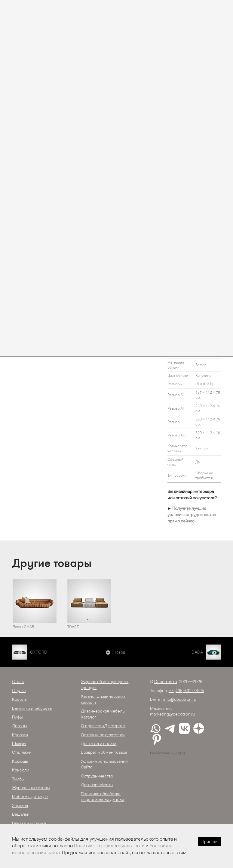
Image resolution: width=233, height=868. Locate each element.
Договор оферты (97, 785)
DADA (197, 652)
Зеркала (20, 805)
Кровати (20, 735)
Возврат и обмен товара (104, 752)
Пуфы (17, 717)
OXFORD (39, 652)
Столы (18, 682)
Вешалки (21, 814)
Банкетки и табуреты (32, 708)
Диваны (19, 726)
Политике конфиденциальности (109, 846)
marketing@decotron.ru (173, 714)
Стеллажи (22, 752)
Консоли (21, 770)
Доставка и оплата (99, 743)
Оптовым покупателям (103, 735)
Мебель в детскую (30, 796)
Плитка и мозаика (29, 823)
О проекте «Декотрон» (103, 726)
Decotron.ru (166, 682)
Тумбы (18, 779)
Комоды (20, 761)
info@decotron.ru (180, 699)
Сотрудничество (97, 776)
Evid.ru (180, 753)
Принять (209, 842)
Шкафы (19, 743)
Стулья (19, 691)
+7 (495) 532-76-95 (186, 691)
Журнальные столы (31, 788)
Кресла (19, 699)
